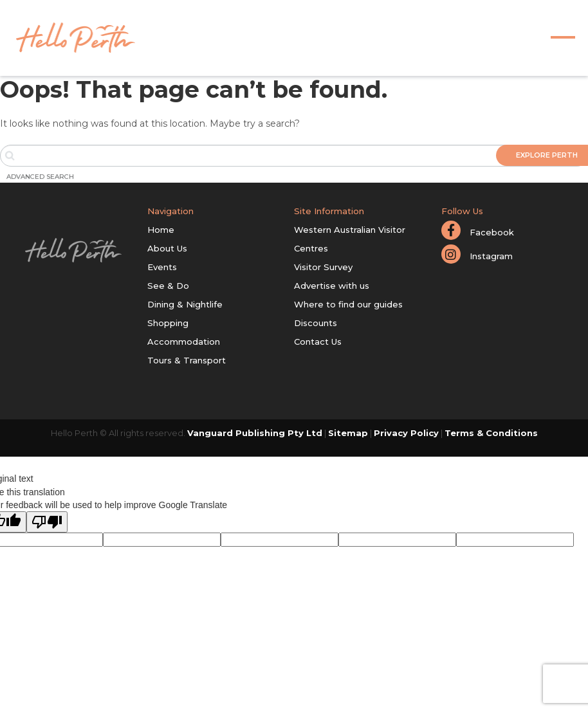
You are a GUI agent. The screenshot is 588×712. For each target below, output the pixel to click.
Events (162, 267)
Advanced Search (40, 177)
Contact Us (318, 342)
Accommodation (184, 342)
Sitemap (348, 433)
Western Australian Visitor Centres (350, 239)
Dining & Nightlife (185, 304)
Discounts (316, 323)
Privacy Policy (406, 433)
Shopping (168, 323)
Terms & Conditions (491, 433)
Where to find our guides (348, 304)
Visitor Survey (323, 267)
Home (161, 230)
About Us (167, 248)
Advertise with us (332, 286)
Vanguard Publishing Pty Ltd (255, 433)
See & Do (168, 286)
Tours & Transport (187, 360)
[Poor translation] (47, 522)
